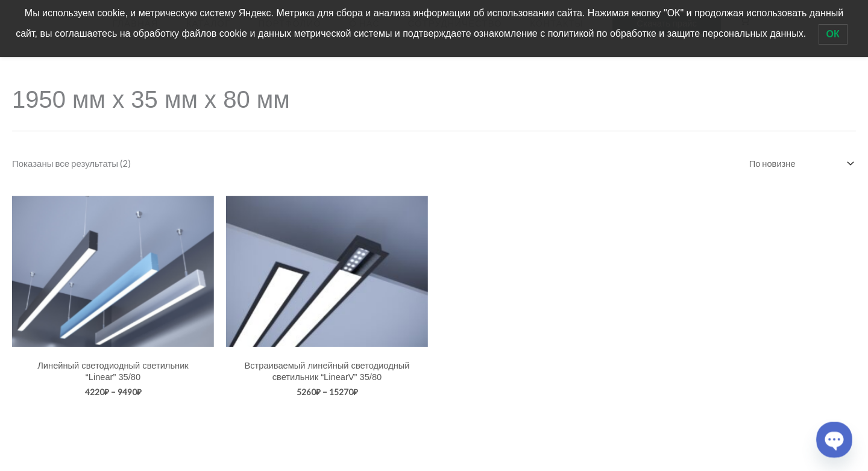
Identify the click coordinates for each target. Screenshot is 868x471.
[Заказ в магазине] (798, 159)
